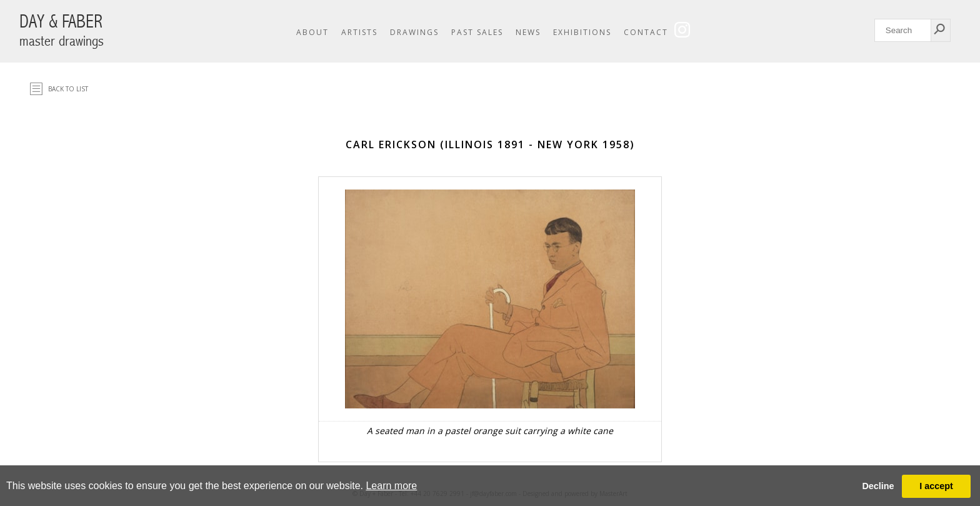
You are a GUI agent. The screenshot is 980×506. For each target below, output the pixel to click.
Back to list (68, 89)
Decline (878, 486)
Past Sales (477, 32)
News (528, 32)
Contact (646, 32)
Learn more (391, 486)
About (312, 32)
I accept (936, 486)
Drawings (414, 32)
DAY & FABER (62, 30)
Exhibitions (582, 32)
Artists (359, 32)
